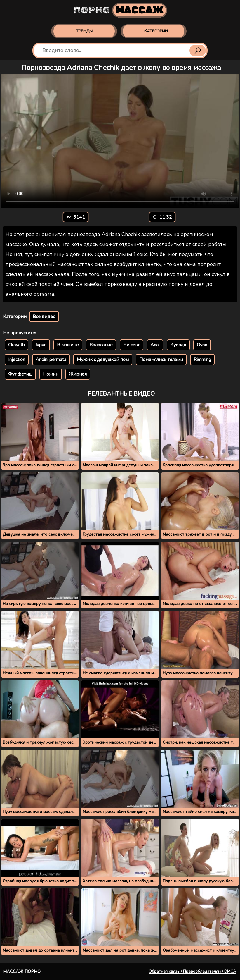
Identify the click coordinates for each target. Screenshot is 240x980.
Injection (17, 360)
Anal (155, 345)
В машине (68, 345)
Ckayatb (16, 345)
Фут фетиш (20, 374)
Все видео (44, 317)
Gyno (202, 345)
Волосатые (101, 345)
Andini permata (51, 360)
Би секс (132, 345)
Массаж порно (22, 972)
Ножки (51, 374)
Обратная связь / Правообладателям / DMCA (192, 971)
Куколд (178, 345)
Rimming (202, 360)
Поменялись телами (161, 360)
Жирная (78, 374)
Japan (41, 345)
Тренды (84, 31)
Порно (120, 10)
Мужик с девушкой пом (103, 360)
